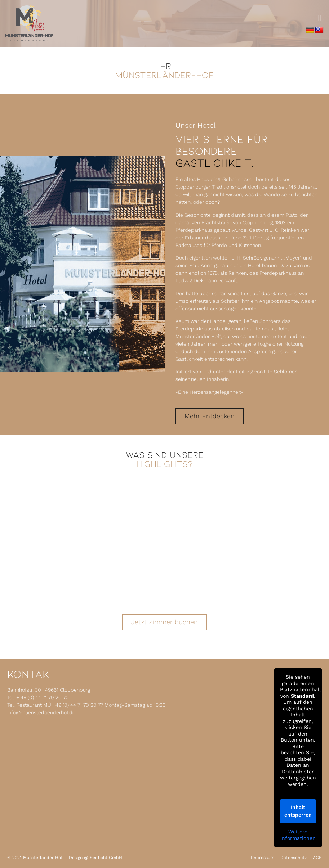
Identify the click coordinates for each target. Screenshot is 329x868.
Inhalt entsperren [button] (298, 811)
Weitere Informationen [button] (298, 835)
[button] (319, 18)
